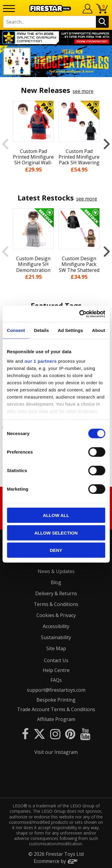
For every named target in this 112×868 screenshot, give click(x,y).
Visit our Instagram (56, 752)
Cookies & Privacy (56, 615)
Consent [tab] (16, 330)
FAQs (56, 680)
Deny (56, 550)
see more (83, 91)
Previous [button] (5, 144)
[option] (56, 61)
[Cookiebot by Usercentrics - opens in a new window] (80, 314)
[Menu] (9, 9)
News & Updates (56, 571)
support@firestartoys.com (56, 690)
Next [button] (107, 144)
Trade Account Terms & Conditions (56, 709)
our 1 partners (41, 361)
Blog (56, 582)
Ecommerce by (56, 861)
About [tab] (99, 330)
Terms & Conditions (56, 604)
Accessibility (56, 626)
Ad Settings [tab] (70, 330)
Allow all (56, 515)
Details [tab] (42, 330)
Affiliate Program (56, 719)
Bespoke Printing (56, 700)
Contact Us (56, 660)
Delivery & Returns (56, 593)
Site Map (56, 648)
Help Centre (56, 670)
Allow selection (56, 533)
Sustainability (56, 637)
